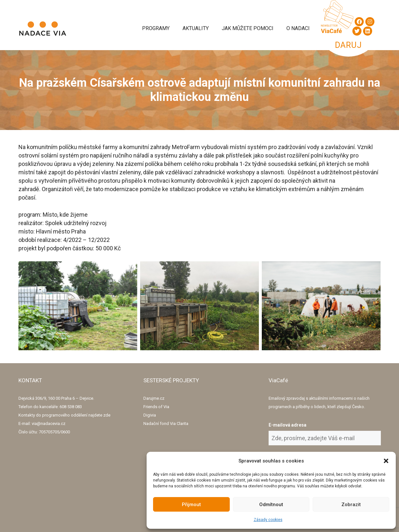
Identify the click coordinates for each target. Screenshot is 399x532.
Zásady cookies (268, 520)
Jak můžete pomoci (248, 28)
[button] (386, 461)
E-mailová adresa (288, 425)
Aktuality (196, 28)
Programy (156, 28)
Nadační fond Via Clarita (166, 423)
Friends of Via (156, 407)
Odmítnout (271, 505)
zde (107, 415)
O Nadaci (298, 28)
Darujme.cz (154, 398)
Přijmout (191, 505)
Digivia (150, 415)
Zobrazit (351, 505)
